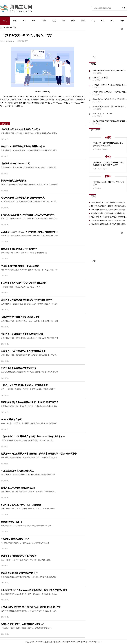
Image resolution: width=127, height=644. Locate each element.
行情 (63, 21)
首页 (5, 21)
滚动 (103, 21)
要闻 (44, 21)
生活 (112, 21)
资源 (83, 21)
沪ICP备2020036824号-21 (71, 642)
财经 (34, 21)
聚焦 (93, 21)
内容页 (15, 27)
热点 (54, 21)
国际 (73, 21)
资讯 (15, 21)
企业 (24, 21)
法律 (122, 21)
